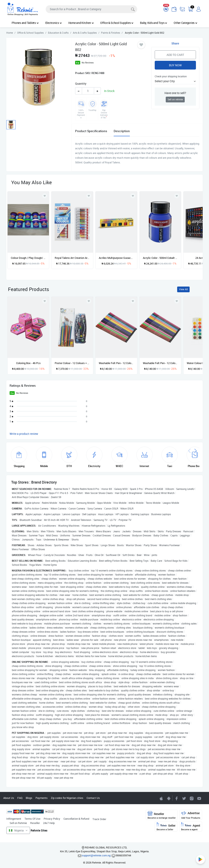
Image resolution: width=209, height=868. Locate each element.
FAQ (20, 798)
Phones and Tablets (25, 23)
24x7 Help (49, 823)
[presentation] (193, 228)
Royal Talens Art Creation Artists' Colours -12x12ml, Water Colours (72, 258)
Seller (166, 827)
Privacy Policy (52, 819)
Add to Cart (175, 55)
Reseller (35, 823)
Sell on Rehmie (18, 823)
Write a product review (24, 434)
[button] (175, 81)
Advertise (191, 815)
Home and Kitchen (81, 23)
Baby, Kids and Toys (154, 23)
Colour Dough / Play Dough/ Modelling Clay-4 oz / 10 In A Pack (28, 258)
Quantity (81, 84)
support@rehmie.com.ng (96, 855)
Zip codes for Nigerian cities (67, 798)
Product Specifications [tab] (91, 131)
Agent (191, 827)
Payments (42, 798)
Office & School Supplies (117, 23)
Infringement (14, 819)
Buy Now (175, 65)
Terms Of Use (32, 819)
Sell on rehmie (175, 99)
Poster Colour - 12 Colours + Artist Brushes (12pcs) (72, 363)
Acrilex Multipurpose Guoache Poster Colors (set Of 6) (116, 258)
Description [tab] (122, 131)
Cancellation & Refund (76, 819)
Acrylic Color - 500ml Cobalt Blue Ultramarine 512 (160, 258)
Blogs (29, 798)
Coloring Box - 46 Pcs (28, 363)
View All (183, 289)
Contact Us (93, 798)
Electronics (54, 23)
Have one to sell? (175, 93)
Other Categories (186, 23)
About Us (9, 798)
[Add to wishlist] (45, 301)
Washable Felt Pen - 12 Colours (160, 363)
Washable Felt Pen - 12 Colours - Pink (116, 363)
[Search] (91, 9)
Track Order (99, 819)
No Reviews (88, 63)
